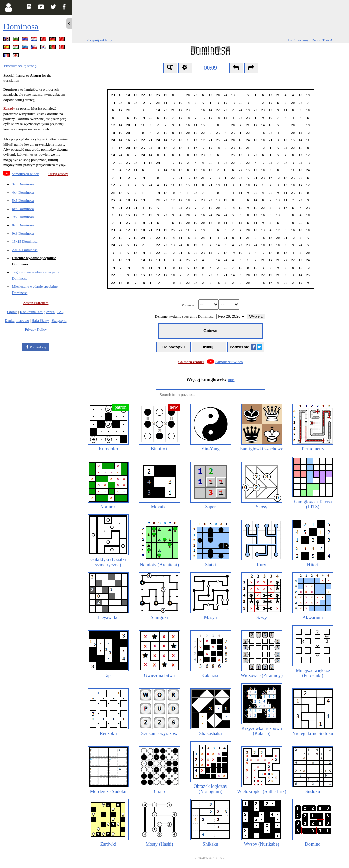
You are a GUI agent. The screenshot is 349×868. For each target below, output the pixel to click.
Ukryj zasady (58, 174)
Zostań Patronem (36, 303)
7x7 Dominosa (23, 217)
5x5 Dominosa (23, 200)
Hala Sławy (40, 320)
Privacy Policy (36, 329)
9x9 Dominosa (23, 233)
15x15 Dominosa (25, 241)
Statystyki (59, 320)
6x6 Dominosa (23, 209)
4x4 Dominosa (23, 192)
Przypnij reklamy (100, 40)
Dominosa (21, 26)
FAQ (61, 312)
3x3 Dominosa (23, 184)
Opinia (12, 312)
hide (232, 380)
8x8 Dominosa (23, 225)
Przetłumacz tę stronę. (21, 66)
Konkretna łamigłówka (37, 312)
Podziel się (38, 347)
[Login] (8, 8)
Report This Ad (323, 40)
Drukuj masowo (17, 320)
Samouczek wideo (25, 174)
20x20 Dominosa (25, 250)
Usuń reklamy (298, 40)
